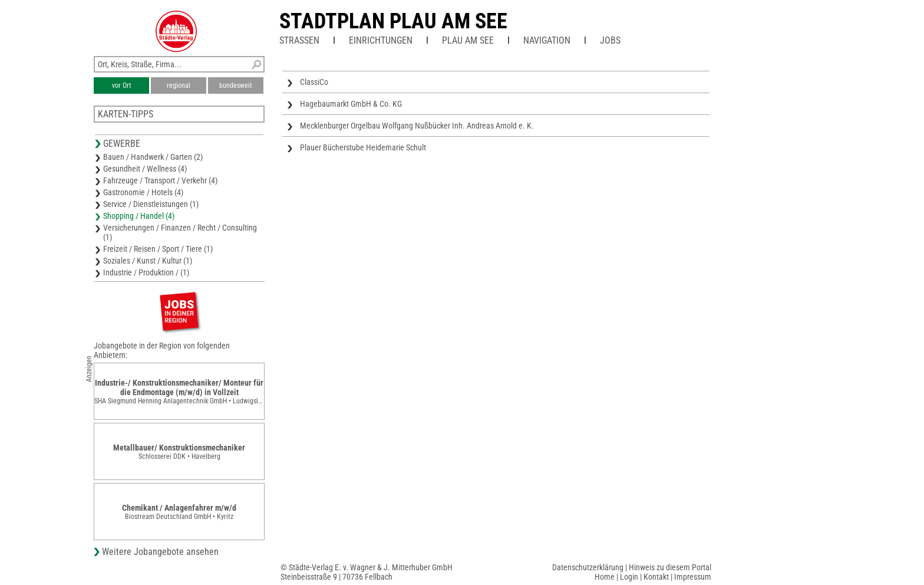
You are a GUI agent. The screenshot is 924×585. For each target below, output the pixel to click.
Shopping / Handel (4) (139, 216)
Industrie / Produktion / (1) (146, 272)
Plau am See (468, 40)
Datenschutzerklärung (588, 567)
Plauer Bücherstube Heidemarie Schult (363, 147)
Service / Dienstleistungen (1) (151, 204)
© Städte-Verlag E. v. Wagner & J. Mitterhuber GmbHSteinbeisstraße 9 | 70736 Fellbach (367, 572)
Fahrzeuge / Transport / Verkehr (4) (160, 180)
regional (179, 86)
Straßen (299, 40)
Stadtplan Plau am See (393, 21)
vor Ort (122, 86)
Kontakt (656, 577)
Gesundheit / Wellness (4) (145, 169)
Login (629, 577)
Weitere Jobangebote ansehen (160, 552)
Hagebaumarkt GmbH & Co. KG (351, 104)
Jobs (610, 40)
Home (605, 577)
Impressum (693, 577)
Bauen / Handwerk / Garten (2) (153, 157)
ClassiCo (314, 82)
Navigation (547, 40)
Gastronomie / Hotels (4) (143, 192)
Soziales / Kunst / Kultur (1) (148, 261)
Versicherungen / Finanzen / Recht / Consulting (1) (180, 232)
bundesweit (236, 86)
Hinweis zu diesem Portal (670, 567)
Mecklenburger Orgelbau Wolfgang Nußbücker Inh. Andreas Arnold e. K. (417, 126)
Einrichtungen (381, 40)
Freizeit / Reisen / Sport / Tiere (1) (158, 249)
